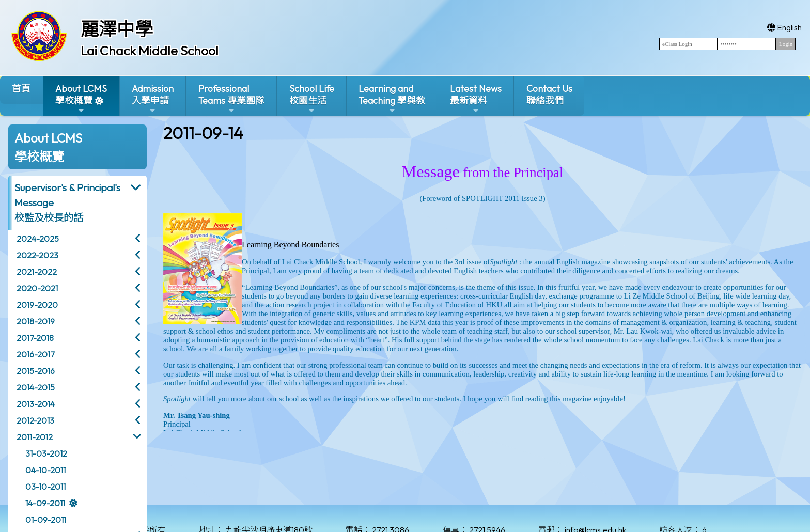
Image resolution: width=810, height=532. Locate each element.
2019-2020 (37, 305)
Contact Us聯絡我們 (549, 95)
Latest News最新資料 (476, 99)
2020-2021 (37, 288)
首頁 (21, 89)
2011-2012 (35, 437)
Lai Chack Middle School (150, 51)
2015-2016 (36, 371)
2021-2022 (37, 272)
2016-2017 (35, 354)
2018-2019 (36, 321)
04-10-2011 (45, 470)
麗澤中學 (117, 29)
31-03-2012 (46, 453)
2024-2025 (38, 239)
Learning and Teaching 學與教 (392, 99)
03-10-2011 (45, 487)
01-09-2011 (46, 520)
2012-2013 (35, 420)
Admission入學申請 (153, 99)
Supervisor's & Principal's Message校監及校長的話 (67, 202)
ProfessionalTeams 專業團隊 (231, 99)
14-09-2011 (45, 503)
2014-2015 (36, 387)
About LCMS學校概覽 (81, 99)
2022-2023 (37, 255)
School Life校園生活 (312, 99)
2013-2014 (36, 404)
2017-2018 (35, 338)
